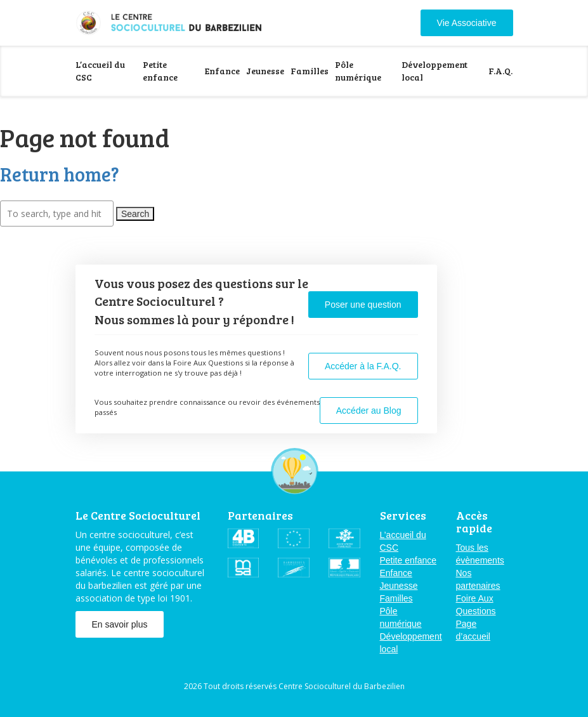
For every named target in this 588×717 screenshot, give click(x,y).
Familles (310, 71)
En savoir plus (120, 624)
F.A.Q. (500, 71)
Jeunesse (265, 71)
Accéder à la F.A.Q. (363, 366)
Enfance (222, 71)
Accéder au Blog (369, 411)
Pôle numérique (358, 71)
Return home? (60, 174)
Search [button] (135, 214)
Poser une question (363, 305)
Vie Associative (467, 23)
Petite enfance (160, 71)
